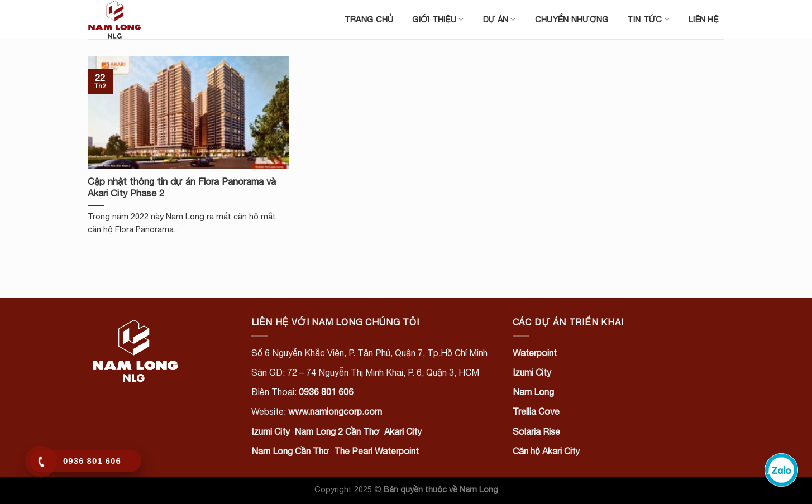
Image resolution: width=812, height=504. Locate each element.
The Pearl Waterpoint (376, 451)
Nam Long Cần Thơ (290, 451)
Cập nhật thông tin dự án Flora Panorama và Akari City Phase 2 (182, 188)
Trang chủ (369, 19)
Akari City (403, 431)
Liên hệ (704, 19)
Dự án (500, 19)
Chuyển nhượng (572, 19)
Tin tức (648, 19)
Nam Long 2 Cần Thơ (337, 431)
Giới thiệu (438, 19)
